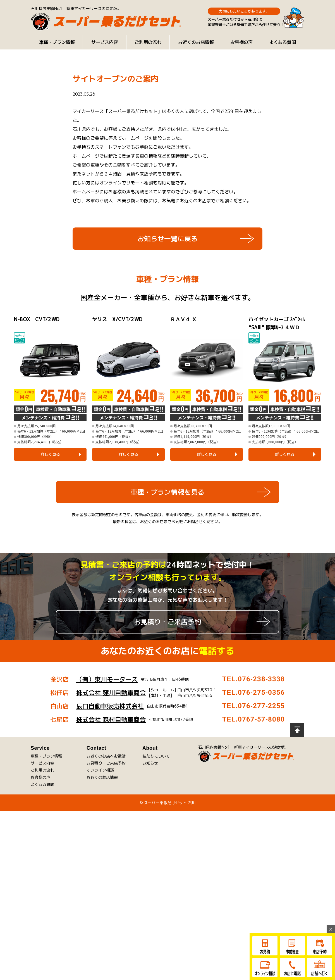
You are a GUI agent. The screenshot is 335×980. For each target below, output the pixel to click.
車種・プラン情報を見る (167, 492)
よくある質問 (283, 42)
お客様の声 (241, 42)
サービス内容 (105, 42)
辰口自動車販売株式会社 (110, 706)
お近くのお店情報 (196, 42)
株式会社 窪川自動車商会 (111, 693)
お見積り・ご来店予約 (167, 622)
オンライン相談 (100, 770)
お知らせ (150, 763)
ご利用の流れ (148, 42)
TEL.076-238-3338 (253, 679)
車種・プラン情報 (57, 42)
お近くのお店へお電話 (106, 756)
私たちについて (156, 756)
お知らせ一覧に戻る (167, 239)
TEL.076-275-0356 (253, 692)
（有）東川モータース (107, 679)
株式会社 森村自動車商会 (111, 719)
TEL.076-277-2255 (253, 706)
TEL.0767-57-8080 (253, 719)
